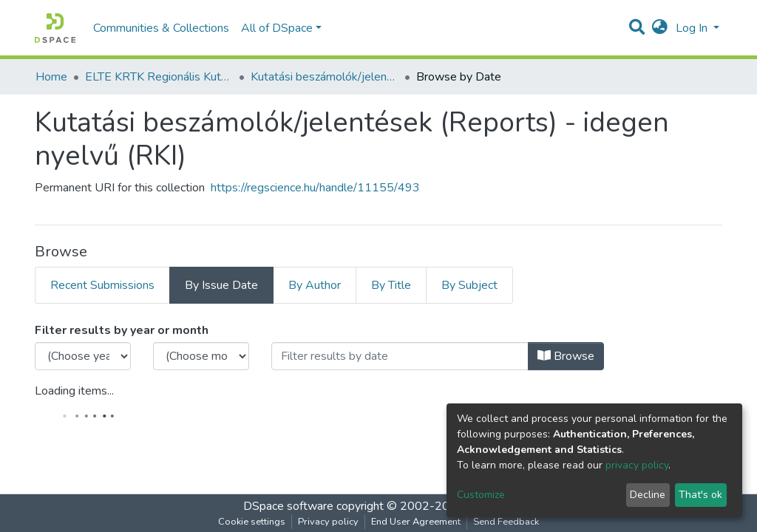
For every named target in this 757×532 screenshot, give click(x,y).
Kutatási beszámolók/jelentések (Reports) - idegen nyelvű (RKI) (325, 77)
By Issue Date (221, 285)
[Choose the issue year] (83, 356)
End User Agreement (416, 522)
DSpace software (288, 506)
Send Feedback (506, 522)
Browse (566, 356)
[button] (660, 28)
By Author (315, 285)
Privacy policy (328, 522)
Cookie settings (252, 522)
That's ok (700, 495)
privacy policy (637, 465)
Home (51, 77)
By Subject (469, 285)
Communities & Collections (161, 28)
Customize (481, 495)
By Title (391, 285)
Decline (648, 495)
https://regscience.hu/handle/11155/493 (315, 188)
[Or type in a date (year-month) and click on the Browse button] (400, 356)
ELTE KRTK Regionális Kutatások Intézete (159, 77)
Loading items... (74, 391)
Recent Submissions (102, 285)
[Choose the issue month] (201, 356)
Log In (693, 28)
